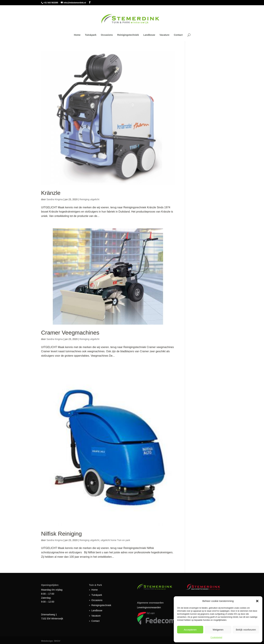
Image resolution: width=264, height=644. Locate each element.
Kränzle (51, 193)
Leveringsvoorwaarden (149, 607)
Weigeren (218, 630)
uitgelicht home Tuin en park (115, 540)
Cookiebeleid (216, 637)
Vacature (164, 35)
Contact (178, 35)
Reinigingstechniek (128, 35)
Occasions (107, 35)
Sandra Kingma (55, 199)
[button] (257, 601)
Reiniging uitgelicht (89, 199)
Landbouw (149, 35)
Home (77, 35)
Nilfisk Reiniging (61, 534)
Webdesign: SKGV (51, 641)
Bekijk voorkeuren (246, 630)
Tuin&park (91, 35)
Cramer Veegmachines (70, 333)
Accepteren (190, 630)
